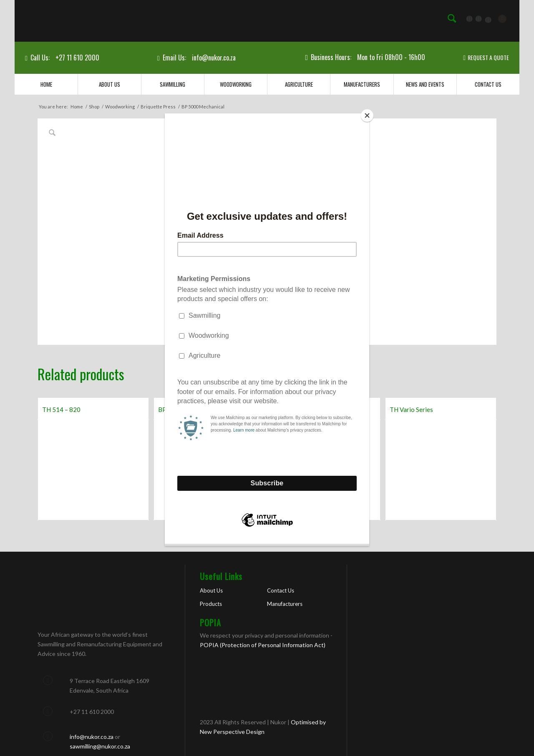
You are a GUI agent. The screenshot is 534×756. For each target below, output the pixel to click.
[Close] (367, 116)
